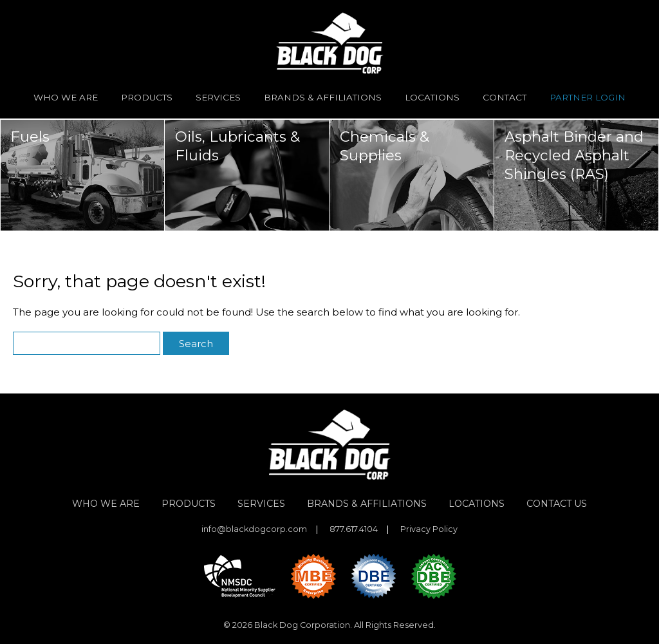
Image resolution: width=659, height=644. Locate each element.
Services (218, 98)
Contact (505, 98)
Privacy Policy (429, 530)
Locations (432, 98)
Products (147, 98)
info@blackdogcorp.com (254, 530)
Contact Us (557, 504)
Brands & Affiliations (323, 98)
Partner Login (588, 98)
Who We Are (66, 98)
